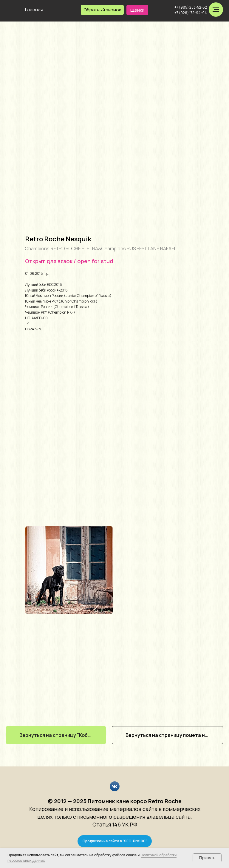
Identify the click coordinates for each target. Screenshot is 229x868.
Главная (34, 10)
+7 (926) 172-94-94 (191, 13)
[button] (102, 10)
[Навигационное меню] (216, 10)
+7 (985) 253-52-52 (191, 7)
